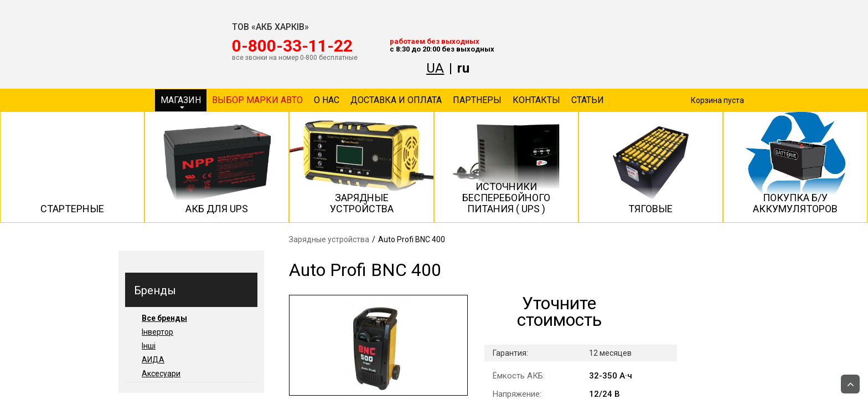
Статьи (588, 100)
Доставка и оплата (396, 100)
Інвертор (157, 332)
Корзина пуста (717, 100)
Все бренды (164, 318)
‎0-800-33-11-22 (292, 46)
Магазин (181, 102)
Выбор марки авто (257, 100)
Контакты (536, 100)
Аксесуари (161, 374)
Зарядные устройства (329, 239)
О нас (327, 100)
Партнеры (477, 100)
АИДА (153, 360)
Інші (149, 346)
